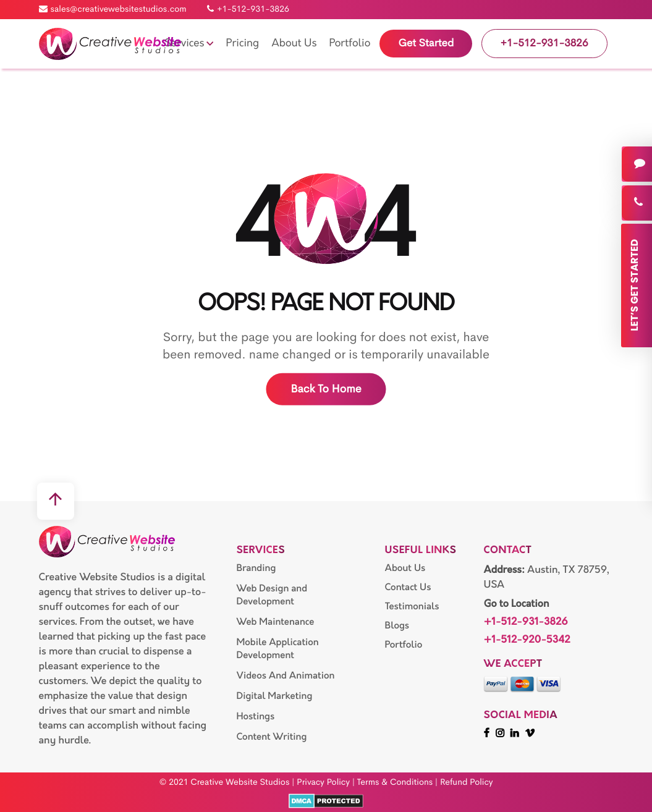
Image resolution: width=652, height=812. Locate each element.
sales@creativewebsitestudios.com (113, 9)
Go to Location (516, 604)
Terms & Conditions (395, 782)
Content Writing (271, 737)
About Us (405, 568)
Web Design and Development (272, 595)
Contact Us (408, 587)
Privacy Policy (323, 782)
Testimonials (412, 607)
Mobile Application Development (277, 649)
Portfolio (403, 645)
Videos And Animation (285, 676)
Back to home (326, 389)
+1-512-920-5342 (527, 640)
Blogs (397, 626)
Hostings (255, 717)
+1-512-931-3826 (248, 9)
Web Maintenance (275, 622)
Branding (256, 568)
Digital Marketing (274, 696)
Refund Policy (467, 782)
